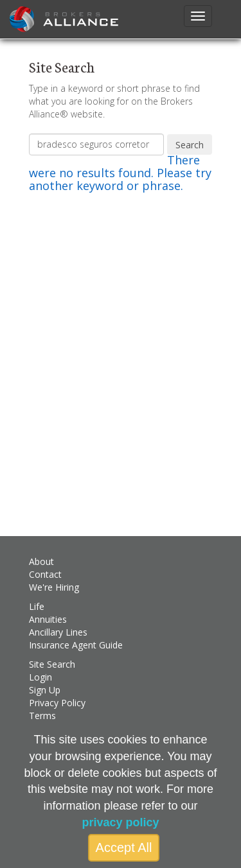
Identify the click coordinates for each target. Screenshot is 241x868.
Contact (45, 574)
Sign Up (45, 690)
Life (37, 606)
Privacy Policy (57, 703)
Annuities (48, 619)
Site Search (52, 664)
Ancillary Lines (58, 632)
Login (40, 677)
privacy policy (120, 822)
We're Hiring (54, 587)
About (41, 561)
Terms (42, 716)
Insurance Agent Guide (76, 645)
